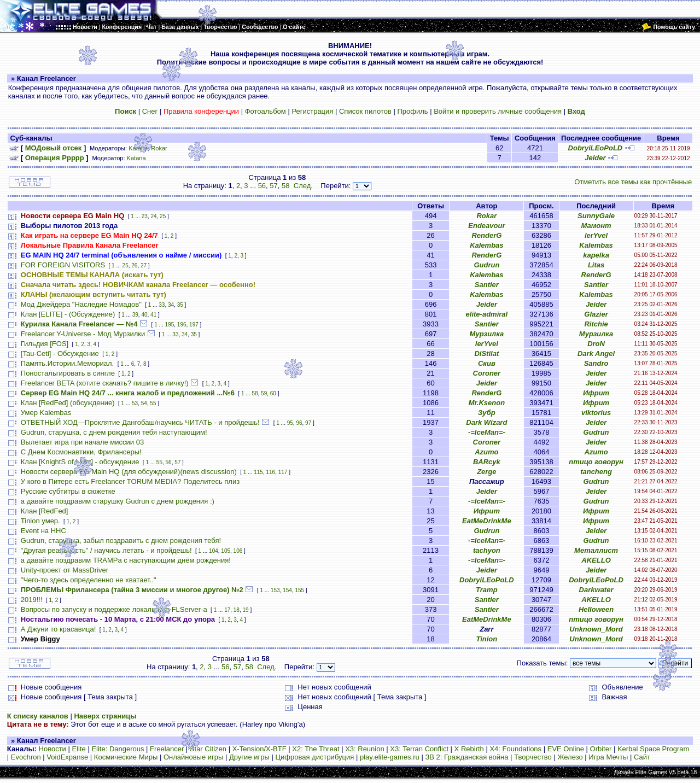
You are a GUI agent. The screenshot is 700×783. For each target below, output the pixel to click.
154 (287, 590)
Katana (138, 148)
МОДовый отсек (54, 148)
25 (163, 216)
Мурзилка (487, 334)
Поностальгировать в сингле (68, 373)
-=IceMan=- (487, 432)
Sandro (596, 363)
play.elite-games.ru (390, 757)
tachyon (487, 550)
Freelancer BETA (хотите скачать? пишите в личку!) (105, 383)
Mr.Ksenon (487, 403)
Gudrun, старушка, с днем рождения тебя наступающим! (114, 432)
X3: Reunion (365, 749)
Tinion (486, 639)
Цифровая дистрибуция (314, 757)
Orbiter (601, 749)
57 (273, 186)
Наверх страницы (105, 716)
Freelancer (167, 749)
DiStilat (486, 353)
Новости (52, 749)
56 (262, 186)
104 (214, 551)
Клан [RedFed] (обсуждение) (68, 403)
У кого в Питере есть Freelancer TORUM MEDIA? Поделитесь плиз (130, 481)
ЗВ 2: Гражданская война (466, 757)
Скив (487, 363)
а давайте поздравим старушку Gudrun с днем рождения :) (118, 501)
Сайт (642, 757)
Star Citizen (208, 749)
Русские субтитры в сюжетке (68, 491)
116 (270, 472)
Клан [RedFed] (45, 511)
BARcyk (487, 462)
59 (264, 393)
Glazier (596, 314)
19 (246, 610)
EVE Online (566, 749)
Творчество (533, 757)
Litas (596, 265)
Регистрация (312, 111)
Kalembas (486, 245)
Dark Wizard (486, 422)
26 (134, 265)
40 (144, 315)
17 (227, 610)
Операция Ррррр (55, 158)
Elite (78, 749)
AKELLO (596, 560)
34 (171, 305)
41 (153, 315)
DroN (596, 344)
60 (273, 393)
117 (283, 472)
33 (162, 305)
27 (144, 265)
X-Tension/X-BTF (259, 749)
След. (303, 186)
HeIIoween (596, 609)
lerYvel (596, 235)
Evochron (26, 757)
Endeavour (486, 226)
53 (135, 403)
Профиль (412, 111)
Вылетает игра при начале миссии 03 (82, 442)
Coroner (487, 373)
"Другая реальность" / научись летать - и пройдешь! (106, 550)
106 (238, 551)
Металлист (596, 550)
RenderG (486, 235)
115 (258, 472)
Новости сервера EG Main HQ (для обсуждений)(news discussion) (129, 472)
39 (135, 315)
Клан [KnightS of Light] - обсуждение (80, 462)
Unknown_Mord (596, 629)
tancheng (596, 472)
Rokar (159, 148)
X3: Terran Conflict (419, 749)
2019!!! (32, 600)
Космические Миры (126, 757)
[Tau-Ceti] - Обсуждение (60, 353)
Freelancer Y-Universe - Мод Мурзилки (83, 334)
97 (308, 423)
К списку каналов (38, 716)
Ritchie (596, 324)
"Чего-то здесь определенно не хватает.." (89, 580)
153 (275, 590)
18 (237, 610)
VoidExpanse (67, 757)
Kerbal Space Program (654, 749)
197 (194, 325)
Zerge (486, 472)
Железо (570, 757)
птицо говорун (596, 462)
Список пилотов (365, 111)
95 (290, 423)
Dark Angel (596, 353)
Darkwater (596, 590)
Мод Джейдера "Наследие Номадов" (81, 304)
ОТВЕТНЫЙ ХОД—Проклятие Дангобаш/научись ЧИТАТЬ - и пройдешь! (140, 422)
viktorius (596, 413)
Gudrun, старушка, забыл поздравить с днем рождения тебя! (121, 540)
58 (285, 186)
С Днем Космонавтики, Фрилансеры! (81, 452)
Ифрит (596, 393)
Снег (150, 111)
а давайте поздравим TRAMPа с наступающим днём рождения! (126, 560)
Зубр (487, 413)
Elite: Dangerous (118, 749)
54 (144, 403)
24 (153, 216)
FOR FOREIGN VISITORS (63, 265)
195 (170, 325)
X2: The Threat (316, 749)
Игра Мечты (608, 757)
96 (299, 423)
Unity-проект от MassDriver (65, 570)
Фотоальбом (266, 111)
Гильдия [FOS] (45, 344)
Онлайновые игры (193, 757)
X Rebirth (469, 749)
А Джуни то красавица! (58, 629)
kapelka (596, 255)
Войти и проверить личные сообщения (498, 111)
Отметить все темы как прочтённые (633, 182)
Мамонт (596, 226)
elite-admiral (487, 314)
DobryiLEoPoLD (596, 148)
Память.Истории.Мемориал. (67, 363)
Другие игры (249, 757)
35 (180, 305)
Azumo (486, 452)
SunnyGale (596, 216)
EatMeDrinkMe (487, 521)
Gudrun (486, 265)
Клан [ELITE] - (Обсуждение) (68, 314)
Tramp (487, 590)
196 (182, 325)
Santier (487, 285)
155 (299, 590)
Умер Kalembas (46, 413)
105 (226, 551)
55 (153, 403)
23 (145, 216)
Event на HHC (43, 531)
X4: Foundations (515, 749)
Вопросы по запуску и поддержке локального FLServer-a (114, 609)
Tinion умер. (40, 521)
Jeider (595, 158)
